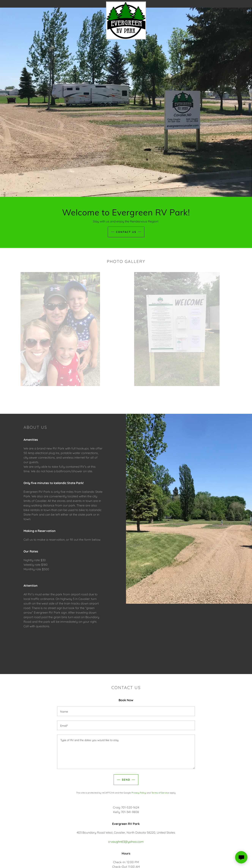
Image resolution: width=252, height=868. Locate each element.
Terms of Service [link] (160, 793)
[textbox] (126, 711)
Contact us (126, 232)
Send (126, 780)
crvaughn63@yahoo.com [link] (126, 842)
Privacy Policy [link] (139, 793)
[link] (126, 3)
